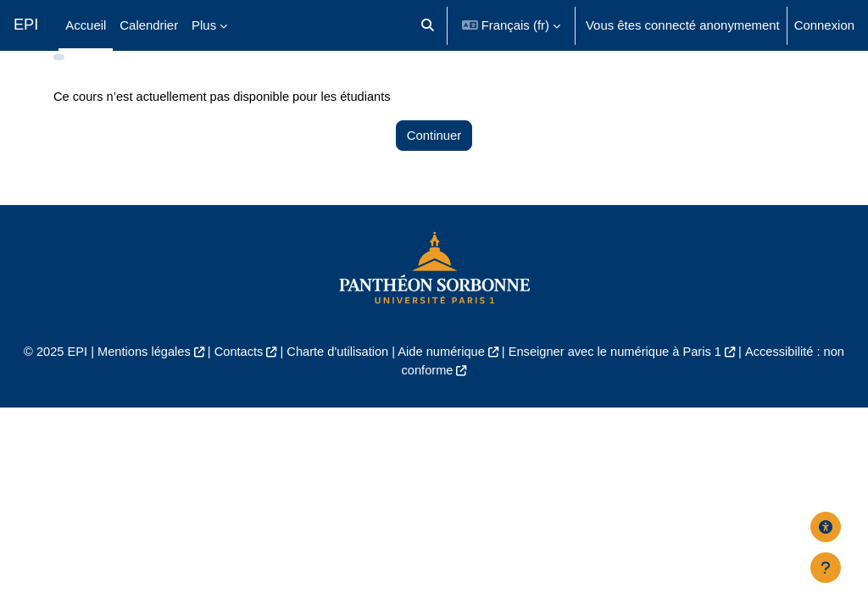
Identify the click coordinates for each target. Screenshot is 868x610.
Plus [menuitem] (204, 25)
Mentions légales (139, 377)
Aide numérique (442, 377)
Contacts (235, 377)
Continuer (434, 161)
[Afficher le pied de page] (826, 568)
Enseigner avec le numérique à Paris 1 (618, 377)
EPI (26, 25)
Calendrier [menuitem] (149, 25)
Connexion (824, 25)
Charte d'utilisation (336, 377)
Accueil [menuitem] (86, 25)
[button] (428, 25)
